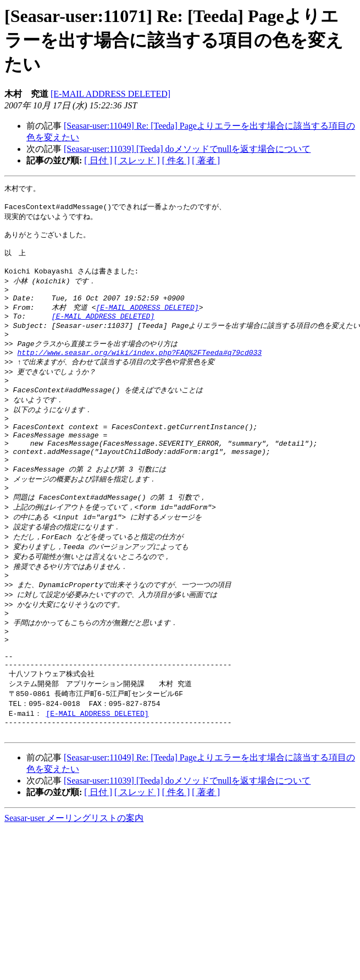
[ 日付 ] (98, 160)
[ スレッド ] (137, 160)
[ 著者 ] (206, 160)
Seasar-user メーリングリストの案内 (74, 880)
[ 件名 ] (176, 160)
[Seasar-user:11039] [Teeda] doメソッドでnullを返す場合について (187, 149)
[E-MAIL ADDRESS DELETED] (110, 94)
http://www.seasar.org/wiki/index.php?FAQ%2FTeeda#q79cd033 (139, 373)
